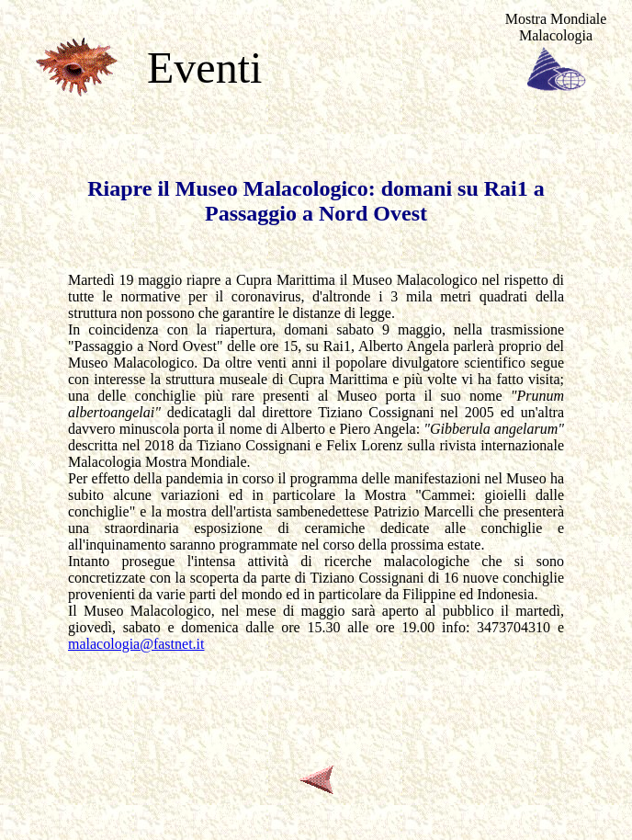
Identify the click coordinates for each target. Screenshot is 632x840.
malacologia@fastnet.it (136, 644)
